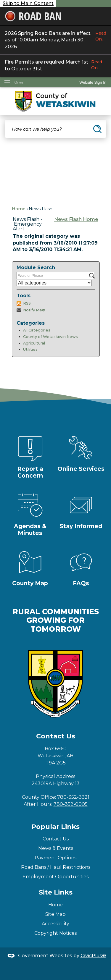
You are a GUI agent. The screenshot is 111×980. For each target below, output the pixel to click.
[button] (97, 129)
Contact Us (56, 839)
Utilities (30, 349)
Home (19, 209)
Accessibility (55, 924)
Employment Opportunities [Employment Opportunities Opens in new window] (55, 877)
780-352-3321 (73, 797)
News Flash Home (76, 219)
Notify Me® (34, 310)
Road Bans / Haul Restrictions (56, 867)
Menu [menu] (19, 83)
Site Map (55, 914)
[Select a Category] (54, 283)
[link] (93, 82)
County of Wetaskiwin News (50, 337)
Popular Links (55, 827)
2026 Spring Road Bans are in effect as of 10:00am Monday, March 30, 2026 (55, 40)
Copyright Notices (55, 933)
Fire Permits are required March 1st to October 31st (55, 65)
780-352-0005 (71, 804)
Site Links (56, 892)
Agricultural (34, 343)
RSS (27, 303)
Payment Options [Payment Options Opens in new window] (55, 858)
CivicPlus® (93, 956)
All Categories (37, 330)
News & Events (56, 848)
